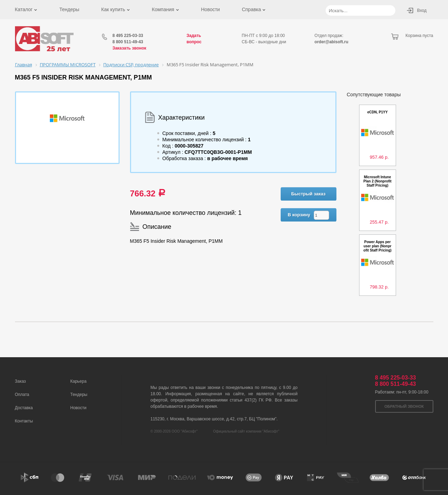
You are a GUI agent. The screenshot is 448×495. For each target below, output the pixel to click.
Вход (422, 10)
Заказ (20, 381)
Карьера (79, 381)
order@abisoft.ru (331, 42)
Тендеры (69, 9)
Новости (210, 9)
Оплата (22, 395)
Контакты (24, 421)
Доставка (24, 408)
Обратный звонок (404, 406)
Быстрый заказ (308, 194)
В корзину (299, 215)
